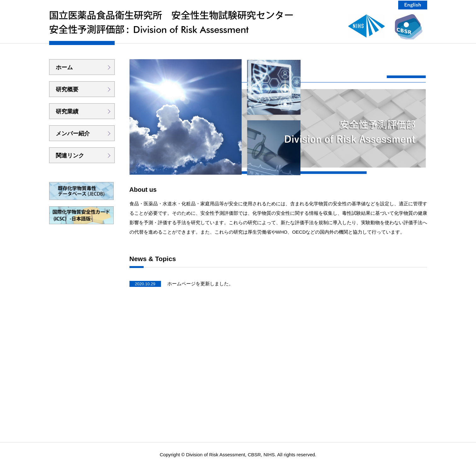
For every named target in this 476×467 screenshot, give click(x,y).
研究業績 (67, 111)
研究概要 (67, 89)
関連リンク (70, 156)
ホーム (64, 67)
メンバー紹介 (73, 134)
